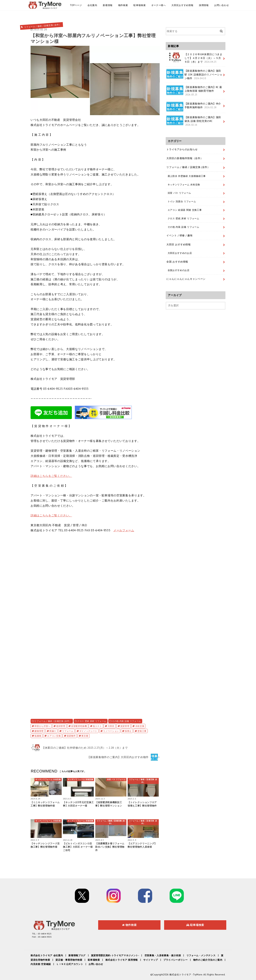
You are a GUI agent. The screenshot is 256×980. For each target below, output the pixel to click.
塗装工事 (142, 731)
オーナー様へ (159, 5)
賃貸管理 (125, 726)
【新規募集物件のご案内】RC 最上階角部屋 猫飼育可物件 (194, 91)
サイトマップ (151, 960)
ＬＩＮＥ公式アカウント (70, 964)
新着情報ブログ (77, 955)
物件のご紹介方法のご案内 (208, 960)
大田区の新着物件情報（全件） (185, 158)
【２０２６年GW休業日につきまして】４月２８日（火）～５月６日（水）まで (194, 58)
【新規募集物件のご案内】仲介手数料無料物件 (194, 107)
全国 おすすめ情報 (177, 262)
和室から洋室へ (42, 726)
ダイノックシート (88, 731)
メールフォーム (124, 530)
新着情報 (108, 5)
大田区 (111, 726)
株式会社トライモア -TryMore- (186, 975)
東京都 (85, 736)
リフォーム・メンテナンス (201, 955)
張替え (128, 731)
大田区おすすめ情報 (182, 5)
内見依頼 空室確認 (41, 964)
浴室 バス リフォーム (179, 193)
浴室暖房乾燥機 (79, 726)
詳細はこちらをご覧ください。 (51, 476)
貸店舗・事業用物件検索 (69, 960)
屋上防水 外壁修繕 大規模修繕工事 (187, 176)
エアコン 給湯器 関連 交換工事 (185, 210)
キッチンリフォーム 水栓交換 (184, 185)
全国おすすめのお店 (179, 270)
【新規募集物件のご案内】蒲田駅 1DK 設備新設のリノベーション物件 (194, 75)
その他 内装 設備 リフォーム (126, 721)
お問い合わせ (222, 5)
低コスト (97, 726)
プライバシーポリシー (176, 960)
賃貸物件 (71, 736)
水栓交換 (140, 726)
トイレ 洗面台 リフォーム (182, 201)
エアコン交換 (54, 736)
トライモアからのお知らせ (182, 149)
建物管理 (39, 731)
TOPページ (76, 5)
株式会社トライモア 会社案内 (47, 955)
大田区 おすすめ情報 (179, 244)
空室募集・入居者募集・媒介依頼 (163, 955)
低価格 (38, 736)
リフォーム (68, 731)
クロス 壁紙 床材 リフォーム (92, 721)
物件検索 (123, 5)
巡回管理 (61, 726)
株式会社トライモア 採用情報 (122, 960)
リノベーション (111, 731)
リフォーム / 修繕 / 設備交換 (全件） (53, 721)
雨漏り (53, 731)
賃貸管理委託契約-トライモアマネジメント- (115, 955)
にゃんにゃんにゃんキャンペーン (186, 279)
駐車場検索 (140, 5)
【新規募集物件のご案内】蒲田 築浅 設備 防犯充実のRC (194, 121)
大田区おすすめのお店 (180, 253)
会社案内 (92, 5)
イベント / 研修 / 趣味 (179, 235)
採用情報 (204, 5)
